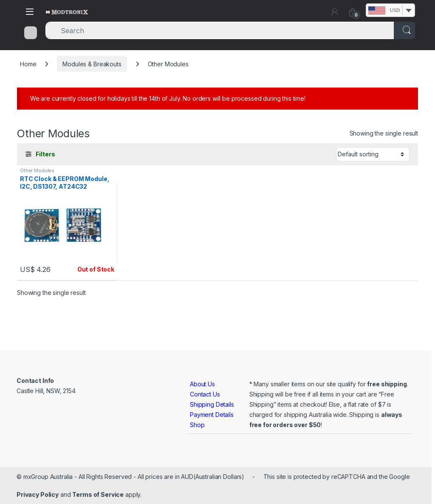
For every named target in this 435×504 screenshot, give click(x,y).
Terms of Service (98, 494)
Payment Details (212, 415)
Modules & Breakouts (92, 64)
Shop (197, 425)
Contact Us (205, 394)
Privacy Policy (38, 494)
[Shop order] (373, 154)
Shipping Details (212, 404)
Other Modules (37, 170)
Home (28, 64)
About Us (202, 384)
